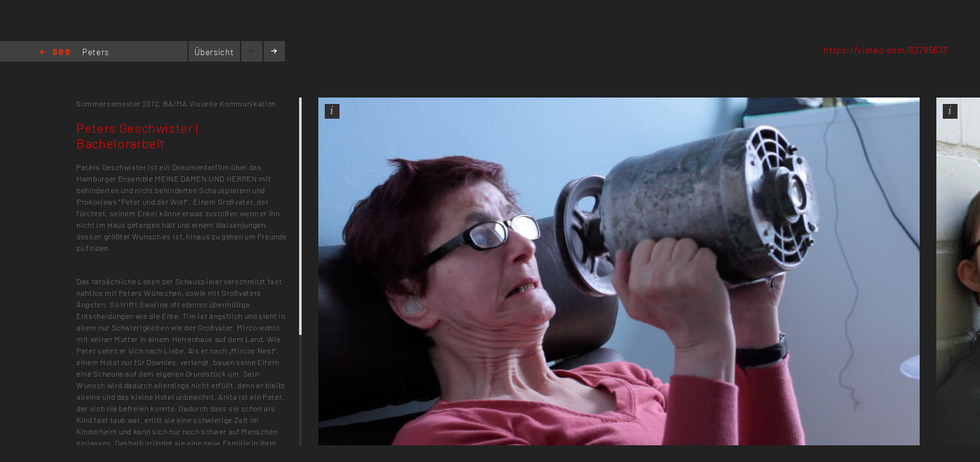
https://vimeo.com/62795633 (886, 50)
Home (55, 53)
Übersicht (214, 52)
